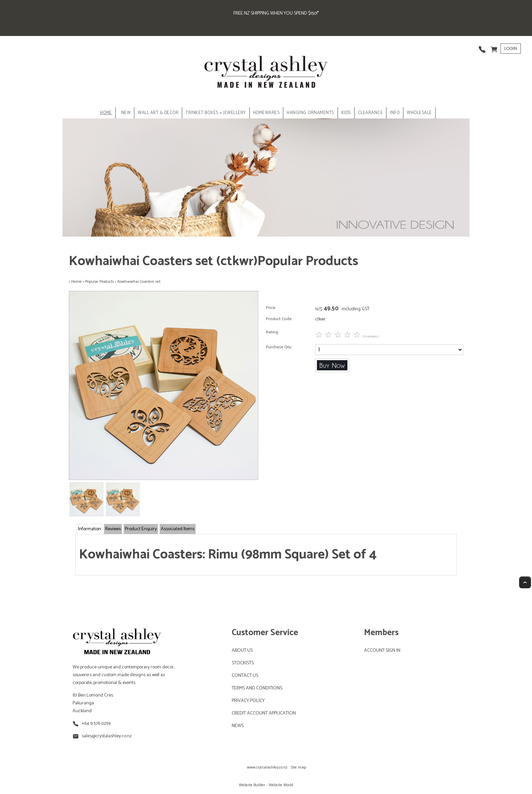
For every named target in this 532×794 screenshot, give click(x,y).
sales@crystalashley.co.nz (107, 736)
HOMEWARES (267, 113)
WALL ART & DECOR (158, 113)
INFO (395, 113)
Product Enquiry (141, 529)
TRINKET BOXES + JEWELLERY (216, 113)
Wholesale (419, 113)
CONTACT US (245, 676)
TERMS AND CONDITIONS (257, 688)
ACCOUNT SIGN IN (382, 651)
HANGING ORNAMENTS (310, 113)
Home (106, 113)
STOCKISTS (243, 663)
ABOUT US (242, 651)
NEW (126, 113)
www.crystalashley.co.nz (267, 767)
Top (525, 582)
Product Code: (279, 319)
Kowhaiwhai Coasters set (139, 282)
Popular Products (100, 282)
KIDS (346, 113)
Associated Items (178, 529)
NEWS (238, 726)
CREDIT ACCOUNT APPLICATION (264, 713)
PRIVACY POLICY (248, 701)
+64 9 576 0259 (96, 724)
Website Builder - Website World (266, 785)
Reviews (113, 529)
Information (90, 529)
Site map (298, 767)
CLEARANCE (370, 113)
